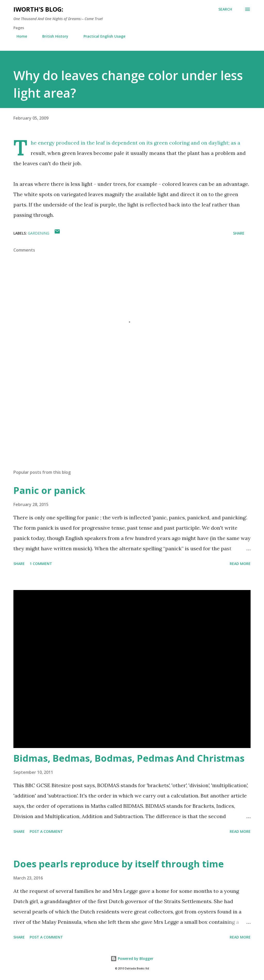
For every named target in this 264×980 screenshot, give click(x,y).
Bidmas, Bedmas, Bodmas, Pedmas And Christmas (129, 758)
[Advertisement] (132, 425)
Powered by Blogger (132, 958)
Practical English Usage (101, 36)
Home (19, 36)
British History (52, 36)
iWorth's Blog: (38, 9)
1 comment (41, 564)
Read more (240, 564)
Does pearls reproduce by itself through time (119, 864)
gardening (39, 233)
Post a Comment (46, 831)
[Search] (225, 9)
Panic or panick (49, 490)
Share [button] (239, 233)
